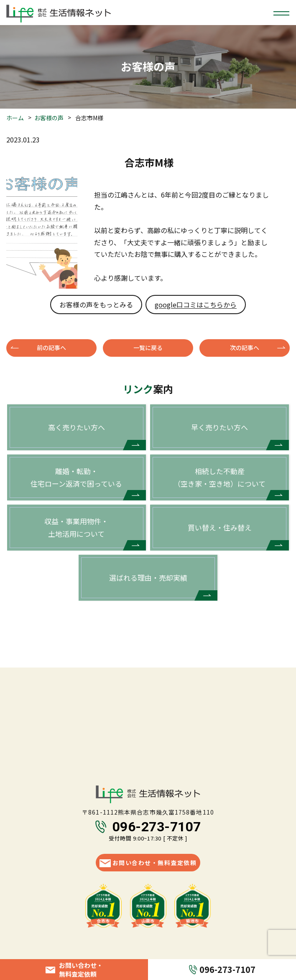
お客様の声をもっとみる (96, 305)
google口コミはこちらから (196, 305)
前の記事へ (51, 348)
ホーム (15, 118)
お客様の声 (49, 118)
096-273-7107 (157, 827)
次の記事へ (245, 348)
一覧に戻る (148, 348)
